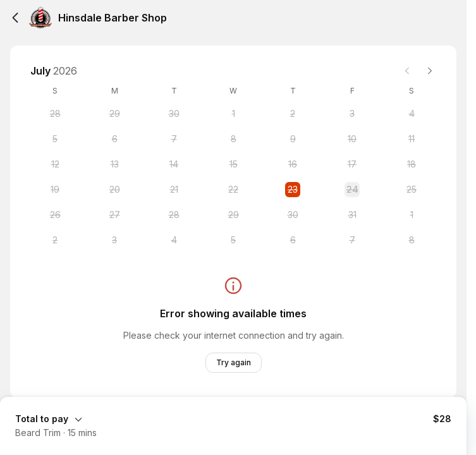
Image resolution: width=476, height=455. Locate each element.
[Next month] (430, 71)
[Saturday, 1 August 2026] (412, 215)
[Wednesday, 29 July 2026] (233, 215)
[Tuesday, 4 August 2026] (174, 240)
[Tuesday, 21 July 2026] (174, 190)
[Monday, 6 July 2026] (114, 139)
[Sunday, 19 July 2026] (55, 190)
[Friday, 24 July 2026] (352, 190)
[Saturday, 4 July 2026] (412, 114)
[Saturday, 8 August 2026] (412, 240)
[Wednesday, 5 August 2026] (233, 240)
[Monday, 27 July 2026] (114, 215)
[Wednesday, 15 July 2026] (233, 164)
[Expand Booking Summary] (233, 418)
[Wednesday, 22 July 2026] (233, 190)
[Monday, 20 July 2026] (114, 190)
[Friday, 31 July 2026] (352, 215)
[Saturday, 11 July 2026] (412, 139)
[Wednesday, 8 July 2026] (233, 139)
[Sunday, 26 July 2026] (55, 215)
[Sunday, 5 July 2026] (55, 139)
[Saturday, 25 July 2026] (412, 190)
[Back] (15, 18)
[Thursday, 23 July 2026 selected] (293, 190)
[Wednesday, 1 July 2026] (233, 114)
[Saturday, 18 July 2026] (412, 164)
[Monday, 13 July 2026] (114, 164)
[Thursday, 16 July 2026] (293, 164)
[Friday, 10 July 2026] (352, 139)
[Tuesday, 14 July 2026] (174, 164)
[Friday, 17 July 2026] (352, 164)
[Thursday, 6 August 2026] (293, 240)
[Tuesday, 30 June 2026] (174, 114)
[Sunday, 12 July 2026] (55, 164)
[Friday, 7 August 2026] (352, 240)
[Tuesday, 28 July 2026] (174, 215)
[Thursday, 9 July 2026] (293, 139)
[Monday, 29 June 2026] (114, 114)
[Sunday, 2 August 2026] (55, 240)
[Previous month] (407, 71)
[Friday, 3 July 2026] (352, 114)
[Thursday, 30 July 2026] (293, 215)
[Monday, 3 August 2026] (114, 240)
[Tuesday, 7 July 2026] (174, 139)
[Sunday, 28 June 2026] (55, 114)
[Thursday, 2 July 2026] (293, 114)
